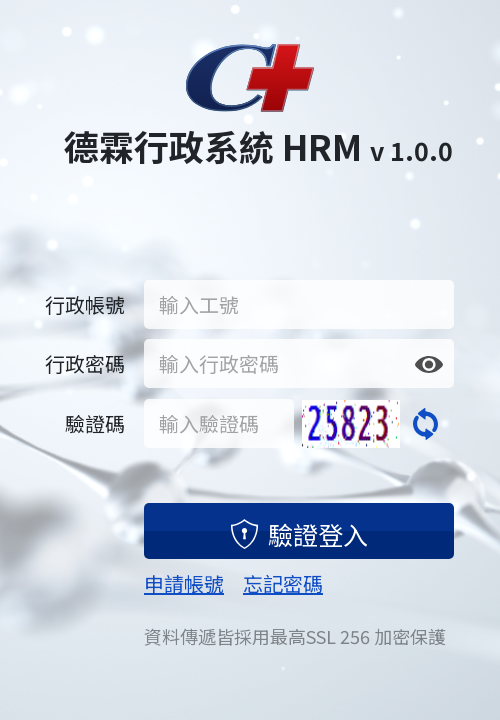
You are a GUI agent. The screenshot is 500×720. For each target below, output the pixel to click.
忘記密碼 (283, 583)
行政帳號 (85, 304)
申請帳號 (184, 583)
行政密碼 (85, 363)
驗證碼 (95, 423)
